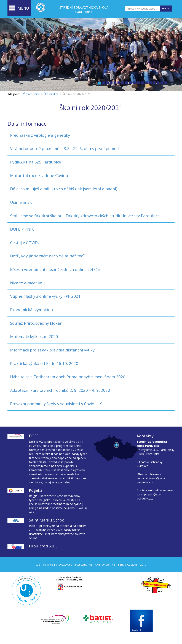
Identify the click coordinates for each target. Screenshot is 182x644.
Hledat (166, 8)
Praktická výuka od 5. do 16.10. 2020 (44, 363)
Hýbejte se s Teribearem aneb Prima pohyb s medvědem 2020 (68, 377)
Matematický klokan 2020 (34, 336)
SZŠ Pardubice (30, 94)
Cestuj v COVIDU (25, 243)
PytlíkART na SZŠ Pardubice (36, 162)
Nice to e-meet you (27, 283)
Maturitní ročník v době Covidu (39, 175)
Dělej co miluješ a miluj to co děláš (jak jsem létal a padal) (64, 189)
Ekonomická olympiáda (32, 310)
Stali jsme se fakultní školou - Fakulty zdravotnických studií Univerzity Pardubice (85, 216)
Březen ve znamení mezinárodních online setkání (56, 269)
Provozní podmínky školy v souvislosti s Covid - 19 (56, 404)
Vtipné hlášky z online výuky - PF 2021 (45, 296)
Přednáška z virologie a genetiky (40, 135)
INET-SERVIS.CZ (121, 564)
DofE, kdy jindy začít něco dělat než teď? (48, 256)
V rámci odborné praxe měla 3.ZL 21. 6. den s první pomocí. (65, 148)
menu (19, 8)
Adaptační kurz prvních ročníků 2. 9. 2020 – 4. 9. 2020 (60, 390)
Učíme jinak (21, 202)
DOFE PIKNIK (22, 229)
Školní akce (51, 94)
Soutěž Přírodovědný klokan (36, 323)
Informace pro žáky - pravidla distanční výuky (52, 350)
